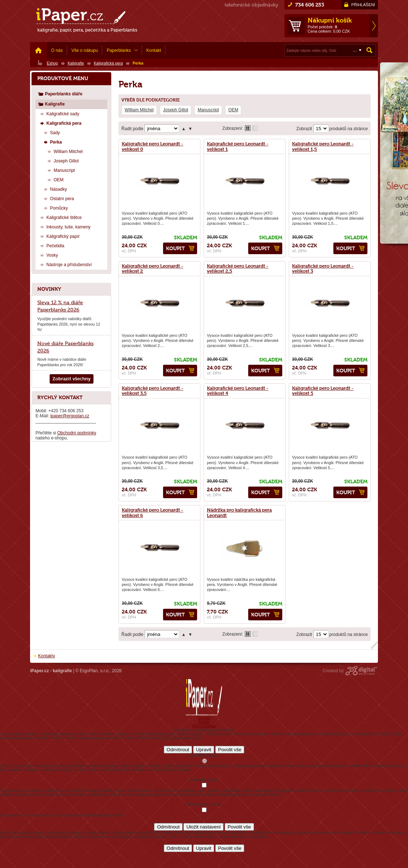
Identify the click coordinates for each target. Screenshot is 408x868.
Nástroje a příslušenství (65, 264)
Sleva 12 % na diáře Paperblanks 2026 (60, 306)
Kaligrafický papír (59, 236)
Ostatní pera (58, 199)
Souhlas (204, 718)
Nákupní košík (330, 20)
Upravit (204, 750)
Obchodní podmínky (77, 433)
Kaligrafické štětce (60, 217)
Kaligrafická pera (60, 123)
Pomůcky (55, 208)
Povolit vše (230, 750)
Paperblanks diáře (60, 94)
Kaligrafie (51, 104)
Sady (51, 133)
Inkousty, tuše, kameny (64, 227)
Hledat (370, 50)
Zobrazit (304, 129)
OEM (233, 110)
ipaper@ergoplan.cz (70, 416)
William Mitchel (139, 110)
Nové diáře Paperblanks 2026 (65, 347)
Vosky (48, 255)
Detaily (204, 722)
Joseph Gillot (176, 110)
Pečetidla (51, 246)
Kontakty (47, 656)
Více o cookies (204, 726)
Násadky (55, 189)
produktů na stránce (349, 129)
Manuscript (208, 110)
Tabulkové (255, 128)
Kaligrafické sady (59, 114)
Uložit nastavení (203, 827)
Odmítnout (178, 750)
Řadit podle (132, 129)
